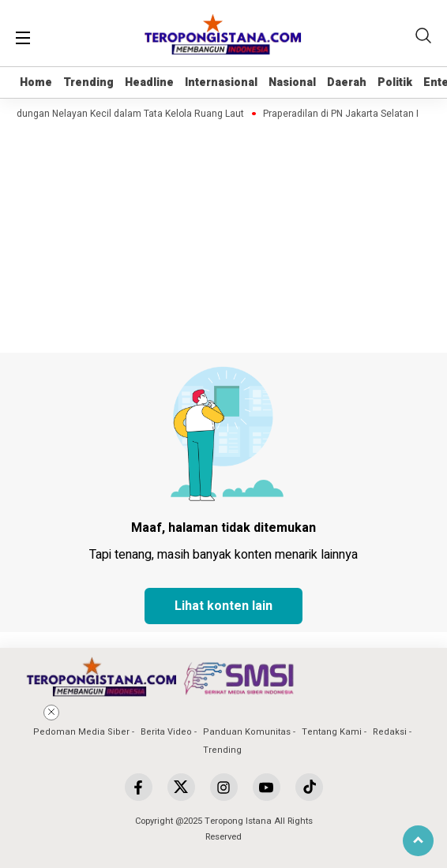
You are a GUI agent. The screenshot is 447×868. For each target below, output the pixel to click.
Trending (88, 82)
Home (36, 82)
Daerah (347, 82)
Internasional (221, 82)
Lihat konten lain (223, 606)
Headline (149, 82)
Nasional (292, 82)
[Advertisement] (223, 769)
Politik (395, 82)
